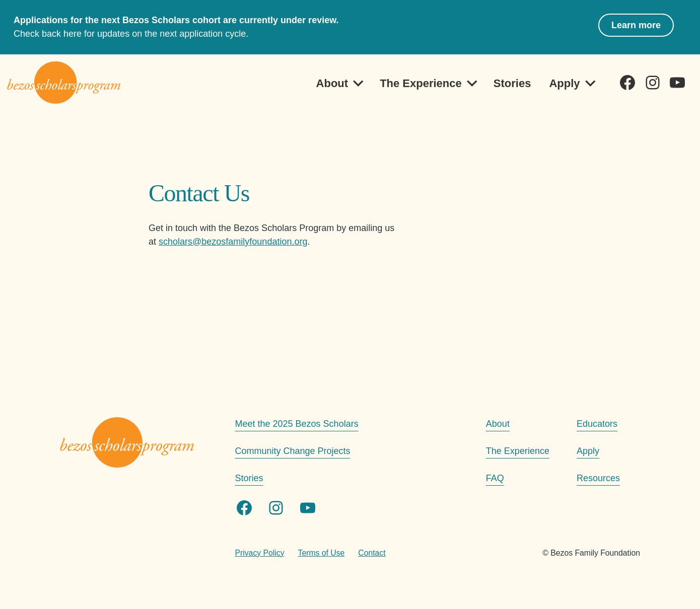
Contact (372, 553)
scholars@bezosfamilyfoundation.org (233, 242)
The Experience (421, 83)
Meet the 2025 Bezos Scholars (297, 424)
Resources (598, 478)
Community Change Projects (293, 451)
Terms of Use (322, 553)
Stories (512, 83)
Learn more (636, 25)
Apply (564, 83)
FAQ (495, 478)
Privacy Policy (260, 553)
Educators (597, 424)
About (332, 83)
